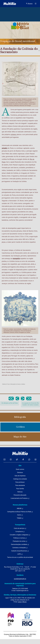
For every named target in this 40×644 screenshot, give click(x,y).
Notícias (20, 492)
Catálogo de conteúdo (20, 479)
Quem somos (20, 469)
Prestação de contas (20, 541)
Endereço (20, 564)
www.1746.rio (22, 602)
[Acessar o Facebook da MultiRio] (23, 459)
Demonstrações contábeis (20, 544)
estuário (4, 148)
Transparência (20, 525)
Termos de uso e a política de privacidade (20, 557)
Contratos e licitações (20, 548)
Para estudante (20, 485)
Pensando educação (20, 495)
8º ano (8, 384)
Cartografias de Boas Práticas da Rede (20, 512)
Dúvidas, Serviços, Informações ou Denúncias (20, 595)
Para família (20, 489)
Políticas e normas (20, 538)
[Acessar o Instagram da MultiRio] (11, 459)
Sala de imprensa (20, 476)
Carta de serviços (20, 528)
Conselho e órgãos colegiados (20, 535)
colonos (13, 134)
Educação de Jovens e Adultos (18, 384)
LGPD (20, 554)
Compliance (20, 532)
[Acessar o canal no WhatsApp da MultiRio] (29, 459)
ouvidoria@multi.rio (20, 579)
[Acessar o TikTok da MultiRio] (17, 459)
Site (20, 466)
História (4, 384)
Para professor (20, 482)
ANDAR (20, 508)
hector (20, 515)
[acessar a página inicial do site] (10, 4)
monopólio (16, 258)
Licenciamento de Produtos (20, 498)
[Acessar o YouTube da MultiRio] (4, 459)
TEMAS (20, 518)
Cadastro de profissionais (20, 551)
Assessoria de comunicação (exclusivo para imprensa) (20, 584)
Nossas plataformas (20, 505)
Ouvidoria (20, 575)
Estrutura (20, 472)
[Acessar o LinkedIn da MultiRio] (36, 459)
